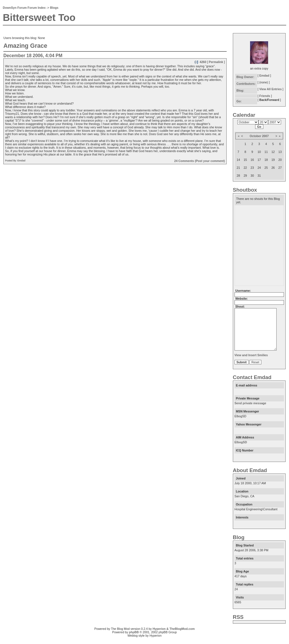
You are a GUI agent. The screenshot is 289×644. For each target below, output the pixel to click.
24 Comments (184, 161)
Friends (265, 96)
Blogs (54, 8)
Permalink (216, 62)
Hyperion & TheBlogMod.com (174, 636)
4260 (200, 62)
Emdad (21, 161)
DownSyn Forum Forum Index (24, 8)
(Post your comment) (210, 161)
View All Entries (271, 89)
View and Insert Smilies (251, 362)
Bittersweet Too (39, 18)
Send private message (250, 410)
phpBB (134, 639)
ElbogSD (241, 449)
